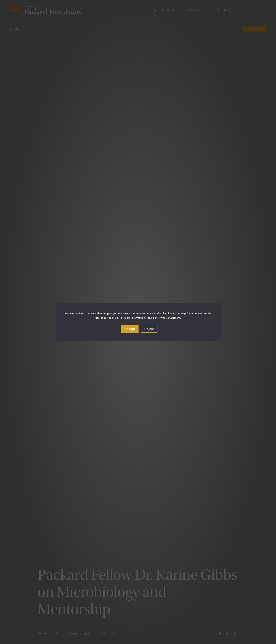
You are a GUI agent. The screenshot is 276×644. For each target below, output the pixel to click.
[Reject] (215, 308)
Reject (149, 329)
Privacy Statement (169, 318)
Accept (130, 329)
